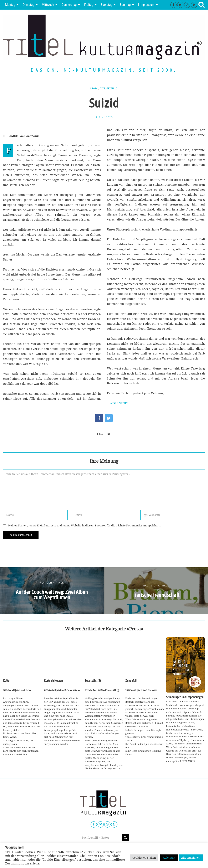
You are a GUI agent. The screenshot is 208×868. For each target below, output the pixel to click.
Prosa (94, 89)
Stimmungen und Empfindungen (185, 697)
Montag (10, 5)
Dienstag (29, 5)
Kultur (7, 700)
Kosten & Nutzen (53, 658)
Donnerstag (69, 5)
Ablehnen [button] (169, 858)
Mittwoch (48, 5)
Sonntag (125, 5)
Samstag (107, 5)
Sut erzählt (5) (93, 681)
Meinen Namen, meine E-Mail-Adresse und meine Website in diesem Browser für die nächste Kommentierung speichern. (84, 525)
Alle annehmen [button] (191, 858)
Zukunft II (131, 681)
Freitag (89, 5)
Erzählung (104, 434)
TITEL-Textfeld (109, 89)
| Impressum (146, 5)
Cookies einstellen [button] (144, 858)
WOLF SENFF (119, 403)
